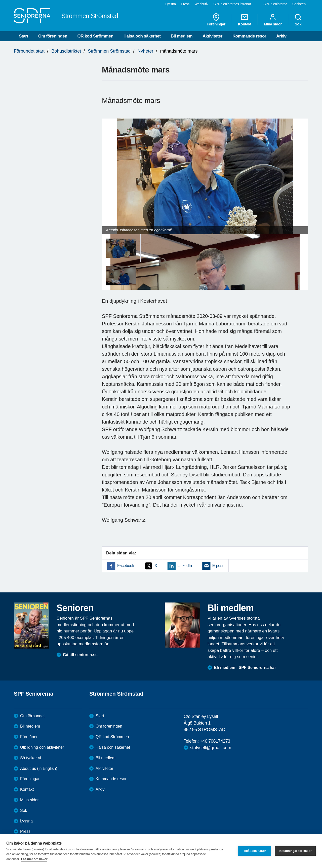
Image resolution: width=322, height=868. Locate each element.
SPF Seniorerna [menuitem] (275, 4)
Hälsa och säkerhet (142, 36)
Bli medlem (182, 36)
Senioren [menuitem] (299, 4)
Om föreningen (53, 36)
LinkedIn (185, 566)
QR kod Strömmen (95, 36)
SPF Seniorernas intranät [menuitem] (232, 4)
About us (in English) (39, 768)
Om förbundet (32, 716)
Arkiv (281, 36)
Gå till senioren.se (80, 655)
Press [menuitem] (185, 4)
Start (24, 36)
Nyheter (145, 51)
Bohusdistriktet (66, 51)
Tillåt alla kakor (255, 851)
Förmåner (29, 737)
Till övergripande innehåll (0, 0)
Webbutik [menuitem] (201, 4)
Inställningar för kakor (295, 851)
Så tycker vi (31, 758)
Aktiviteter (212, 36)
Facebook (126, 566)
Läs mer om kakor (34, 859)
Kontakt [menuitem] (245, 20)
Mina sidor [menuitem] (273, 20)
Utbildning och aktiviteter (42, 747)
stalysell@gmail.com (211, 748)
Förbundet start (29, 51)
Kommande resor (249, 36)
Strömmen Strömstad (109, 51)
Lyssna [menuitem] (171, 4)
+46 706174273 (215, 741)
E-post (218, 566)
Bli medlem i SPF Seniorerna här (245, 668)
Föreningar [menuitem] (216, 20)
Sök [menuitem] (298, 20)
